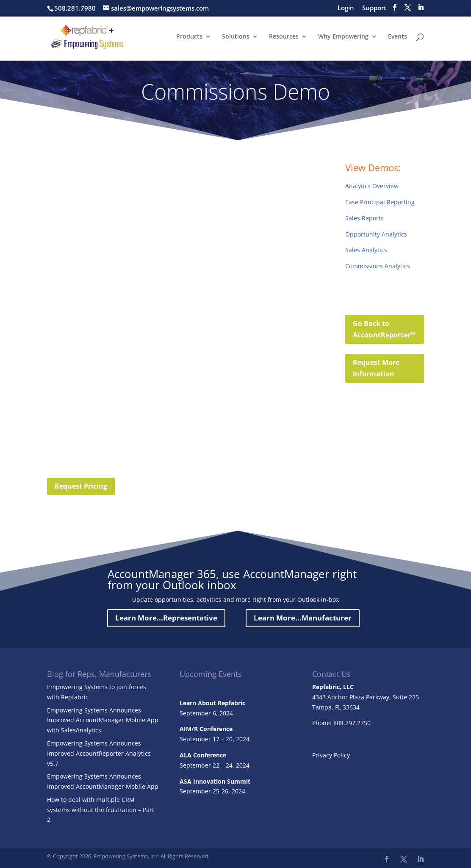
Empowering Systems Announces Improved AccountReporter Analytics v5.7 (99, 753)
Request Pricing (81, 486)
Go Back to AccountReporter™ (384, 329)
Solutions (236, 37)
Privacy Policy (331, 755)
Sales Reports (364, 218)
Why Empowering (343, 37)
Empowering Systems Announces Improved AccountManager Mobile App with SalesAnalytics (103, 720)
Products (189, 37)
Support (374, 8)
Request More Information (376, 368)
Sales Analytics (366, 250)
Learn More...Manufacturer (303, 618)
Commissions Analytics (378, 266)
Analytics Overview (372, 186)
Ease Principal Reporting (380, 202)
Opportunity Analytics (376, 234)
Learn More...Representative (166, 618)
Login (346, 8)
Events (398, 37)
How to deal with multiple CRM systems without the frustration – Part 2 (101, 810)
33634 (351, 707)
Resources (284, 37)
